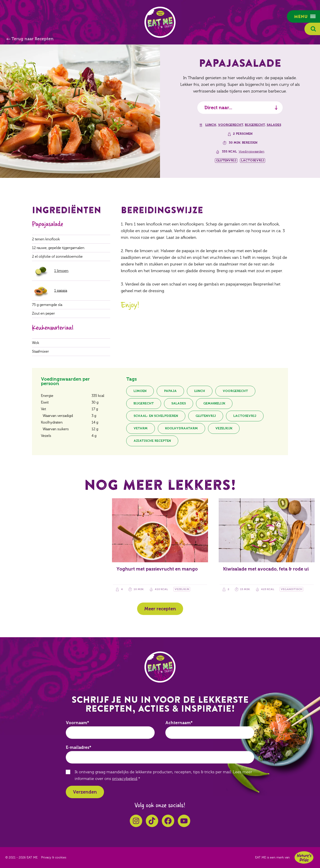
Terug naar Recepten (32, 39)
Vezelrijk (224, 428)
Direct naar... (218, 108)
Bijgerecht (255, 125)
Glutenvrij (206, 416)
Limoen (140, 391)
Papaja (170, 391)
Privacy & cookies (54, 858)
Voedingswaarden (252, 152)
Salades (274, 125)
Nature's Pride (304, 857)
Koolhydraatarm (181, 428)
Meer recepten (160, 609)
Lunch (211, 125)
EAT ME (160, 22)
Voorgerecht (231, 125)
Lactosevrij (245, 416)
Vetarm (141, 428)
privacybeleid (125, 779)
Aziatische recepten (152, 441)
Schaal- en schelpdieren (156, 416)
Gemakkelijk (214, 403)
